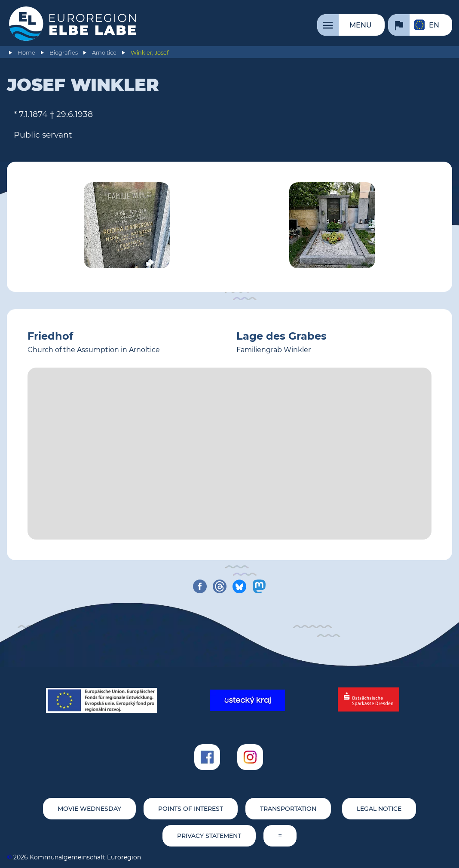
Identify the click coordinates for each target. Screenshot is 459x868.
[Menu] (351, 25)
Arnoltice (104, 53)
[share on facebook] (200, 586)
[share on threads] (220, 586)
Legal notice (379, 809)
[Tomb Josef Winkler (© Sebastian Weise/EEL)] (127, 227)
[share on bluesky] (239, 586)
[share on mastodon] (259, 586)
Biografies (64, 53)
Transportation (288, 809)
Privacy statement (209, 836)
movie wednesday (89, 809)
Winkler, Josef (150, 53)
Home (26, 53)
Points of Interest (191, 809)
